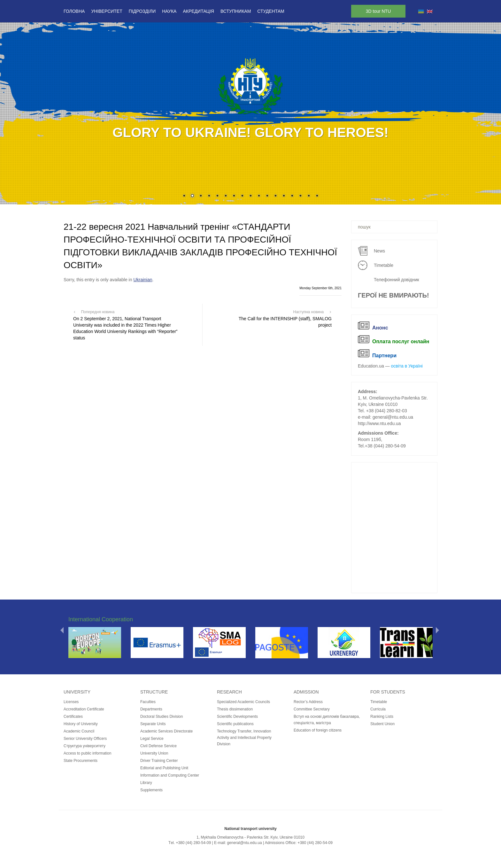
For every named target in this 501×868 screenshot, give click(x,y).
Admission (306, 692)
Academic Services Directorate (166, 731)
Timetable (384, 265)
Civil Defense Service (158, 746)
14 (292, 196)
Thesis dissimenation (235, 709)
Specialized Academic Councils (243, 702)
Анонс (380, 328)
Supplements (151, 790)
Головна (74, 11)
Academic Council (79, 731)
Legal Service (152, 739)
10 (259, 196)
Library (146, 783)
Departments (151, 709)
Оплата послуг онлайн (401, 341)
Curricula (378, 709)
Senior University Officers (85, 739)
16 (309, 196)
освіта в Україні (407, 366)
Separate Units (153, 724)
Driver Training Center (159, 761)
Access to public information (87, 753)
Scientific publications (235, 724)
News (379, 251)
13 (284, 196)
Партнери (384, 356)
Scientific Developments (237, 717)
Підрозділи (142, 11)
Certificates (73, 717)
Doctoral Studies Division (162, 717)
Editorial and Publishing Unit (164, 768)
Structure (154, 692)
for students (388, 692)
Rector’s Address (308, 702)
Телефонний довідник (397, 280)
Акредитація (198, 11)
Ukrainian (143, 280)
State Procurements (81, 761)
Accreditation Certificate (84, 709)
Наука (169, 11)
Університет (107, 11)
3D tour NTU (378, 11)
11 (267, 196)
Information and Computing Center (170, 775)
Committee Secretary (312, 709)
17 (317, 196)
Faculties (148, 702)
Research (229, 692)
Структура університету (85, 746)
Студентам (271, 11)
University (77, 692)
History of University (81, 724)
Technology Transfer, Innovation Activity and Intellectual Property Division (244, 738)
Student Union (382, 724)
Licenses (71, 702)
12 (275, 196)
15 (300, 196)
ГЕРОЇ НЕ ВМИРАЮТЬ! (393, 295)
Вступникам (236, 11)
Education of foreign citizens (318, 730)
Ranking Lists (382, 717)
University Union (154, 753)
